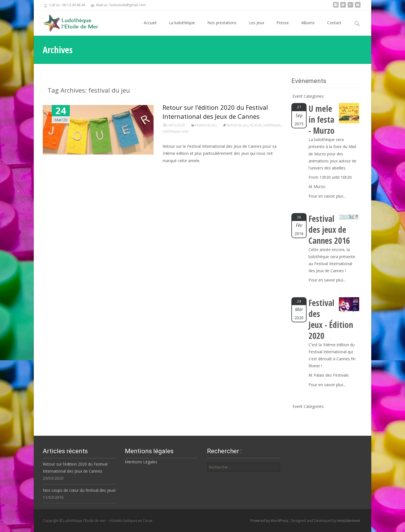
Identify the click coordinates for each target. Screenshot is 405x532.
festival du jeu (237, 125)
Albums (308, 28)
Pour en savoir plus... (327, 196)
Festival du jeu (206, 125)
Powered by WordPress (270, 521)
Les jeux (256, 28)
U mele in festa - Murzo (321, 119)
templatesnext (349, 521)
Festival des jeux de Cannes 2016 (329, 230)
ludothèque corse (176, 131)
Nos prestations (222, 28)
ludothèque (272, 125)
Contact (334, 28)
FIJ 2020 (256, 125)
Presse (283, 28)
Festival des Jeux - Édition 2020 (331, 319)
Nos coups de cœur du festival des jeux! (79, 490)
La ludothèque (182, 28)
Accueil (150, 28)
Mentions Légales (141, 462)
